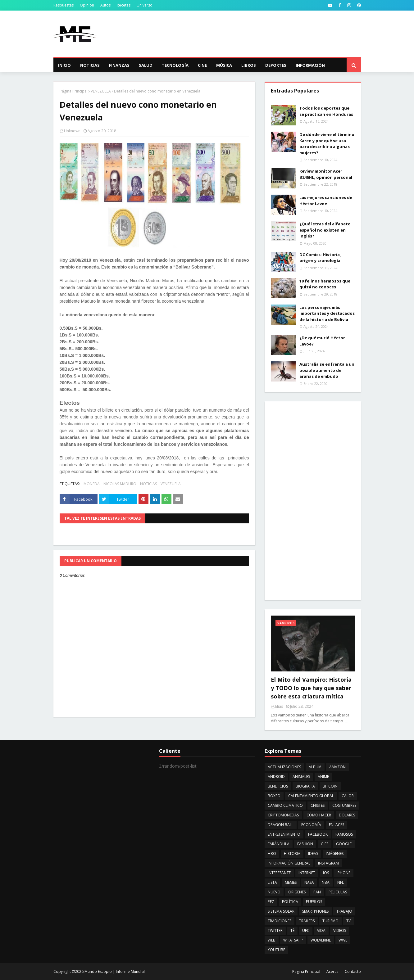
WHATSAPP (293, 940)
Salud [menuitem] (146, 65)
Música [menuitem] (224, 65)
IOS (326, 873)
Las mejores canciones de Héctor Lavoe (326, 201)
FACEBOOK (318, 834)
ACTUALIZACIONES (284, 767)
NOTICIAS (148, 484)
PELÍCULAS (338, 892)
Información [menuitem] (310, 65)
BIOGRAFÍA (305, 786)
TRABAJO (344, 911)
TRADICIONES (280, 921)
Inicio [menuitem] (64, 65)
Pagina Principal (306, 971)
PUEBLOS (314, 902)
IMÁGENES (335, 854)
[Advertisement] (248, 34)
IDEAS (313, 854)
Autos (105, 5)
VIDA (321, 930)
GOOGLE (344, 844)
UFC (306, 930)
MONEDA (92, 484)
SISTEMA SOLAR (281, 911)
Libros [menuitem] (249, 65)
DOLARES (347, 815)
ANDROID (276, 777)
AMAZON (337, 767)
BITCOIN (330, 786)
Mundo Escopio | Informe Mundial (115, 971)
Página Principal (74, 91)
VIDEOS (340, 930)
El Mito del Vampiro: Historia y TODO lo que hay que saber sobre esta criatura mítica (311, 688)
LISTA (272, 882)
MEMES (291, 882)
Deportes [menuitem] (276, 65)
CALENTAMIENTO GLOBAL (311, 796)
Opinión (87, 5)
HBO (272, 854)
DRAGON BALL (281, 825)
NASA (309, 882)
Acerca (332, 971)
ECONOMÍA (311, 825)
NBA (326, 882)
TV (348, 921)
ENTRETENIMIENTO (284, 834)
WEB (272, 940)
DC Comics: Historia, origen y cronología (320, 258)
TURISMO (330, 921)
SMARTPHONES (315, 911)
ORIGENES (297, 892)
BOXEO (274, 796)
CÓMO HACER (319, 815)
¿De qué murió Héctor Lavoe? (322, 341)
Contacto (353, 971)
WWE (343, 940)
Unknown (72, 131)
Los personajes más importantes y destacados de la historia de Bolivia (327, 313)
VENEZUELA (101, 91)
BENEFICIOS (278, 786)
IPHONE (343, 873)
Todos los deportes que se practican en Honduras (326, 111)
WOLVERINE (321, 940)
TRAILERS (307, 921)
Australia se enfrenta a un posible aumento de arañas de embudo (327, 370)
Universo (145, 5)
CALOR (348, 796)
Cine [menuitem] (202, 65)
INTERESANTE (279, 873)
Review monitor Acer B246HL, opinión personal (326, 174)
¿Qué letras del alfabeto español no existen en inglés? (325, 230)
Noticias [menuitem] (90, 65)
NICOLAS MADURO (120, 484)
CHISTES (318, 805)
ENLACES (337, 825)
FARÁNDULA (279, 844)
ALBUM (315, 767)
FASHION (305, 844)
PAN (317, 892)
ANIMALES (301, 777)
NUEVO (274, 892)
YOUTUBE (276, 950)
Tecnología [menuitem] (175, 65)
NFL (341, 882)
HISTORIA (292, 854)
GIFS (325, 844)
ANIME (323, 777)
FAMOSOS (344, 834)
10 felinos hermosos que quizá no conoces (325, 284)
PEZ (271, 902)
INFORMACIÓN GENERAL (289, 863)
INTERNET (307, 873)
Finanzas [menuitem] (119, 65)
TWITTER (275, 930)
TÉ (292, 930)
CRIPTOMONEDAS (283, 815)
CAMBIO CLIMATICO (285, 805)
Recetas (124, 5)
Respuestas (64, 5)
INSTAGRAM (328, 863)
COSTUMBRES (344, 805)
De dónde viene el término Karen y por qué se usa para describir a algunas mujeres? (327, 144)
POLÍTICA (290, 902)
